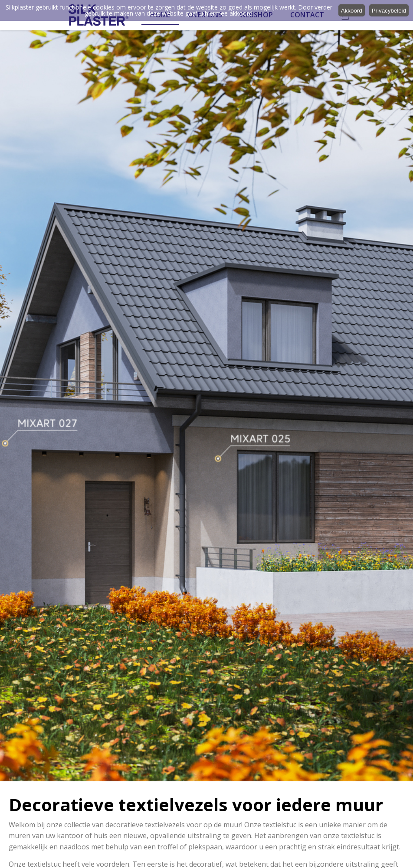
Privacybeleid (389, 11)
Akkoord (352, 11)
